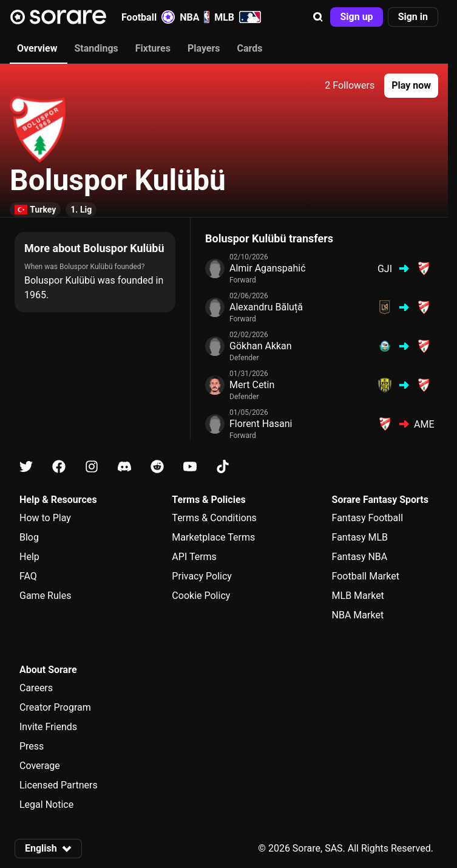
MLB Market (358, 596)
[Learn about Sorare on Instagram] (92, 467)
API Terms (194, 557)
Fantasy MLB (360, 537)
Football (148, 17)
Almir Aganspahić (268, 268)
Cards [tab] (250, 48)
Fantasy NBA (360, 557)
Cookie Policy (201, 596)
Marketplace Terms (213, 537)
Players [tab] (204, 48)
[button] (318, 17)
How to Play (45, 518)
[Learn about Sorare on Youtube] (190, 467)
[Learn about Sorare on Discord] (124, 467)
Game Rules (45, 596)
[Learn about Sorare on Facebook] (59, 467)
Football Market (366, 576)
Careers (36, 688)
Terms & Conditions (214, 518)
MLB (238, 17)
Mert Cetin (252, 385)
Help (29, 557)
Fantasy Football (367, 518)
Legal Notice (46, 805)
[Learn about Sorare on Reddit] (157, 467)
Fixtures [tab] (153, 48)
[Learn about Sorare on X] (26, 467)
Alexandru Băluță (266, 307)
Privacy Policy (202, 576)
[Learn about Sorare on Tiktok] (223, 467)
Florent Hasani (261, 424)
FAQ (28, 576)
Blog (29, 537)
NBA (195, 17)
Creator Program (55, 707)
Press (32, 746)
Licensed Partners (59, 785)
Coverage (40, 766)
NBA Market (358, 615)
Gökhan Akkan (261, 346)
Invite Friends (48, 727)
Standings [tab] (96, 48)
